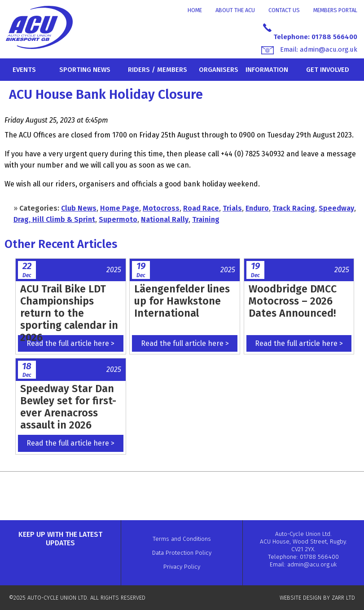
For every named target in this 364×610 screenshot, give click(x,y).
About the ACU (235, 10)
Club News (79, 208)
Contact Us (284, 10)
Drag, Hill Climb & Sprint (54, 219)
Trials (232, 208)
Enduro (257, 208)
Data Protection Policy (182, 553)
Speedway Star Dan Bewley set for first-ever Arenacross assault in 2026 (68, 407)
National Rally (165, 219)
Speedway (336, 208)
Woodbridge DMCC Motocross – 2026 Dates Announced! (293, 301)
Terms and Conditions (182, 539)
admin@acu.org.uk (329, 49)
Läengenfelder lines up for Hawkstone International (182, 301)
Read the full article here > (70, 343)
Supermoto (118, 219)
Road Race (201, 208)
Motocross (161, 208)
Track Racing (294, 208)
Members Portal (335, 10)
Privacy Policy (182, 567)
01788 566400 (334, 37)
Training (206, 219)
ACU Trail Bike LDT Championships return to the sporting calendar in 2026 (69, 313)
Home (195, 10)
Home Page (120, 208)
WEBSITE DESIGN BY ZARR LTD (317, 598)
